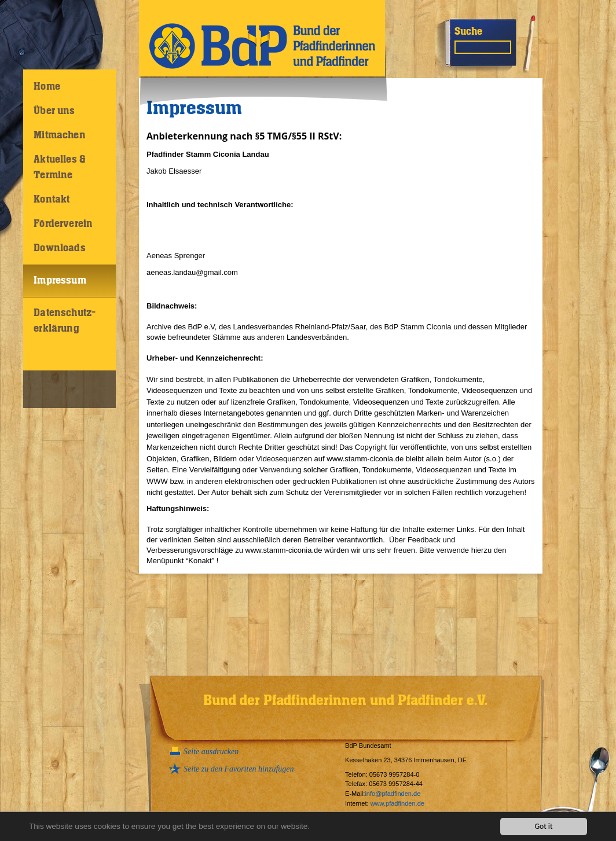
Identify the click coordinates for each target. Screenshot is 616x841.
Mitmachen (60, 135)
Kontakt (52, 200)
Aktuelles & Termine (60, 168)
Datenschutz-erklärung (65, 321)
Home (47, 87)
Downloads (60, 248)
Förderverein (63, 224)
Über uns (54, 111)
